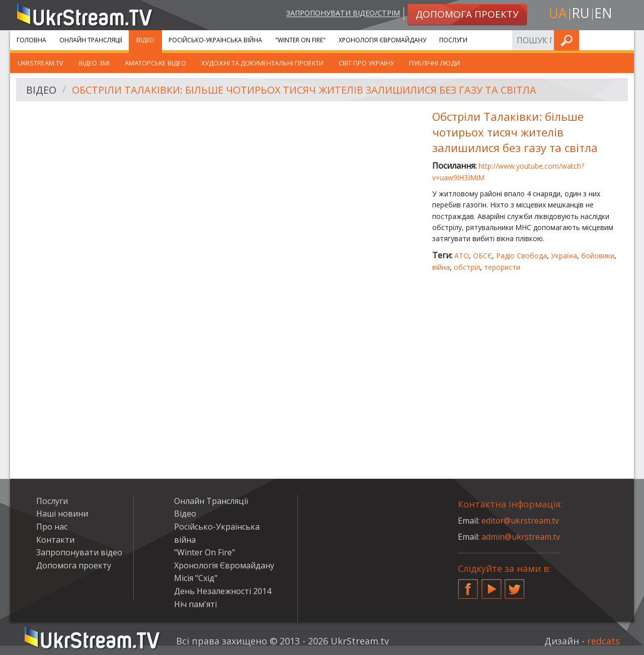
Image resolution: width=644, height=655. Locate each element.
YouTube (492, 585)
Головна (31, 40)
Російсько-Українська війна (215, 40)
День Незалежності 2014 (223, 591)
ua (558, 13)
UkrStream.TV (41, 63)
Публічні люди (434, 63)
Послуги (453, 40)
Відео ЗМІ (94, 63)
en (603, 13)
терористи (502, 267)
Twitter (515, 585)
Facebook (468, 585)
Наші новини (62, 514)
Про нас (52, 527)
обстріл (467, 267)
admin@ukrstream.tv (521, 537)
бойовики (598, 256)
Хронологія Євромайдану (382, 40)
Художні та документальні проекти (262, 63)
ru (581, 13)
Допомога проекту (74, 565)
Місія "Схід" (196, 578)
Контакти (55, 540)
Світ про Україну (366, 63)
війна (441, 267)
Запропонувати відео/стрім (343, 13)
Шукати (623, 40)
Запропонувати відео (79, 552)
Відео (145, 40)
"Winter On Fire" (300, 40)
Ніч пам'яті (195, 604)
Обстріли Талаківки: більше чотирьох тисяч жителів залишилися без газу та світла (307, 90)
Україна (564, 256)
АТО (462, 256)
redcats (603, 641)
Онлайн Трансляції (91, 40)
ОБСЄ (482, 256)
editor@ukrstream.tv (520, 521)
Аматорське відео (155, 63)
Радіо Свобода (521, 256)
